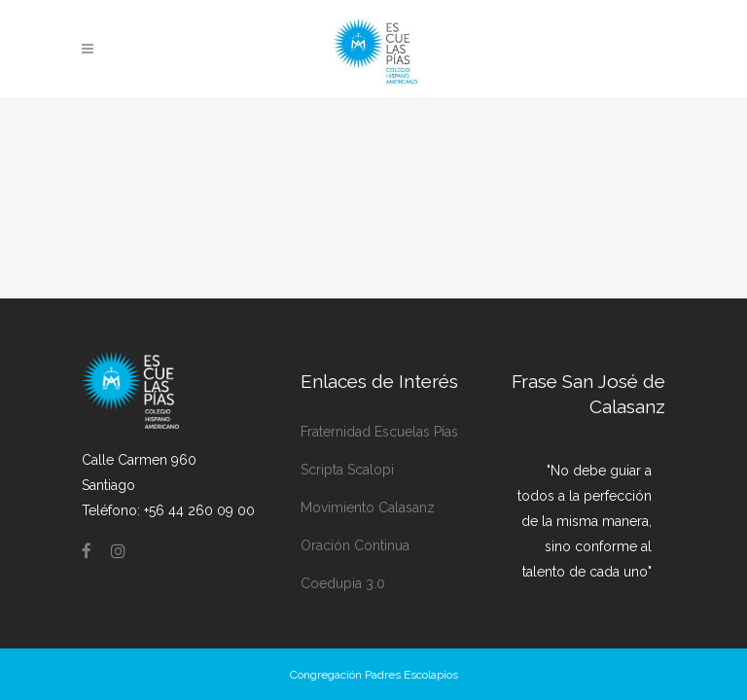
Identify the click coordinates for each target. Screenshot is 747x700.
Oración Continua (355, 514)
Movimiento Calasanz (368, 476)
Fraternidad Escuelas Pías (379, 401)
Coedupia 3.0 (343, 552)
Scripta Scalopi (347, 438)
